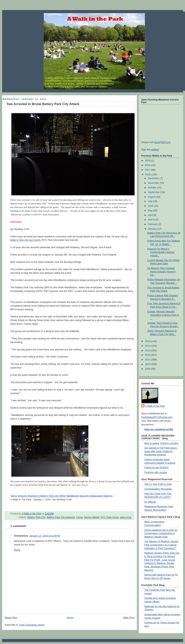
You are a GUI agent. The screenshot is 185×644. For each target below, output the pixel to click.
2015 (148, 341)
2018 (148, 165)
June (151, 206)
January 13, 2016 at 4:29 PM (44, 536)
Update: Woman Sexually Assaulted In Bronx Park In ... (163, 315)
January (152, 229)
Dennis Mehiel (92, 517)
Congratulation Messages (158, 489)
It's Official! (150, 502)
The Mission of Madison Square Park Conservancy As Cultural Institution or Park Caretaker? (161, 545)
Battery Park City (36, 517)
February (153, 224)
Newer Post (11, 618)
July (150, 201)
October (152, 188)
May (150, 211)
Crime (80, 517)
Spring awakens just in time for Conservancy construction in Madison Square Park (161, 533)
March (152, 220)
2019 (148, 161)
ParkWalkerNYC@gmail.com (157, 417)
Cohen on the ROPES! (157, 468)
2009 (148, 369)
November (154, 183)
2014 (148, 346)
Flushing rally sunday (156, 472)
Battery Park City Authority (61, 517)
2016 (148, 174)
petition (155, 150)
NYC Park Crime (110, 517)
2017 (148, 170)
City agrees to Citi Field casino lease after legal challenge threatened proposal (161, 451)
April (151, 215)
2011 (148, 360)
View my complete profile (159, 429)
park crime (126, 517)
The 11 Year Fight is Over (158, 484)
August (152, 197)
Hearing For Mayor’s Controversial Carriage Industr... (161, 252)
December (154, 178)
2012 (148, 355)
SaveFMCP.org (162, 142)
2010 (148, 364)
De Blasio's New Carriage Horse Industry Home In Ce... (162, 272)
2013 (148, 351)
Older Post (129, 618)
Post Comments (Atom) (32, 625)
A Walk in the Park (155, 406)
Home (70, 618)
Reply (17, 550)
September (154, 192)
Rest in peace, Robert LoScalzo (161, 443)
